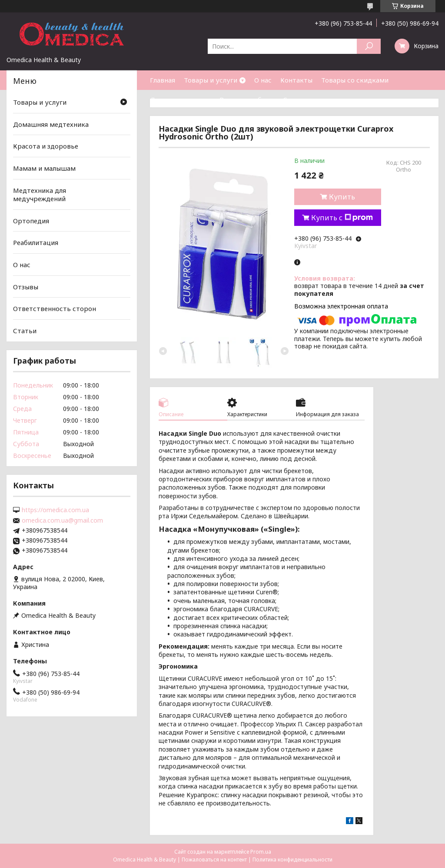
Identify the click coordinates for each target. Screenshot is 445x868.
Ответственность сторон (55, 308)
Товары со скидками (355, 80)
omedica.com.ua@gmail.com (62, 520)
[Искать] (369, 46)
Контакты (296, 80)
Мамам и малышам (44, 168)
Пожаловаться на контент (214, 860)
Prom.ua (261, 852)
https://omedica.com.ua (55, 510)
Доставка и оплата (180, 99)
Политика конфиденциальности (292, 860)
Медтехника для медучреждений (40, 194)
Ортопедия (31, 221)
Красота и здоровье (46, 146)
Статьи (295, 99)
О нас (263, 80)
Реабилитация (36, 242)
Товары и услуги (211, 80)
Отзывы (26, 287)
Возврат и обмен (247, 99)
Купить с (342, 218)
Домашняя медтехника (51, 124)
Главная (163, 80)
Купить (342, 197)
